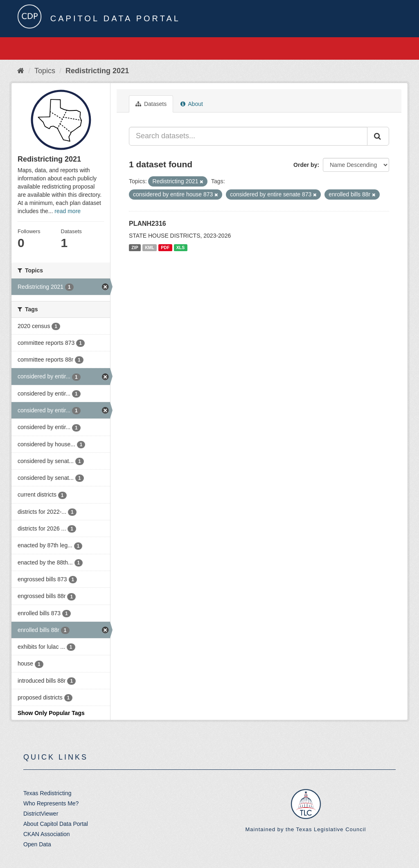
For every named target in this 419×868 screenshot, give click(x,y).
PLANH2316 (148, 224)
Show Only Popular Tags (51, 713)
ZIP (135, 247)
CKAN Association (47, 834)
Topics (45, 71)
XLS (180, 247)
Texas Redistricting (47, 793)
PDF (165, 247)
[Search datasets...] (248, 136)
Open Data (37, 844)
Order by (305, 165)
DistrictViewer (41, 814)
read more (68, 211)
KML (150, 247)
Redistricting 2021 (97, 71)
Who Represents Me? (51, 803)
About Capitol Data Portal (56, 824)
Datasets (151, 104)
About (192, 104)
